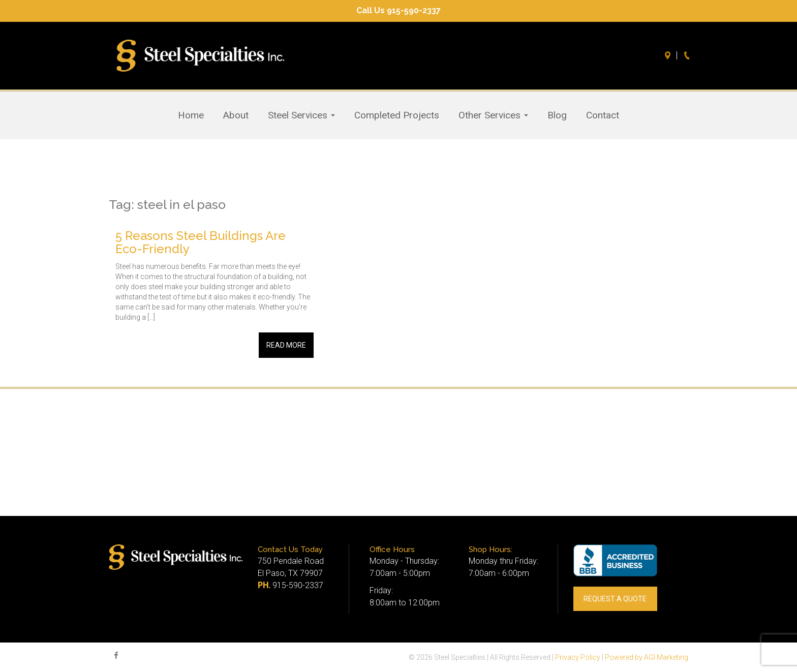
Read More (286, 345)
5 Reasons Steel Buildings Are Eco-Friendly (201, 242)
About (236, 115)
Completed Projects (397, 115)
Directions (669, 55)
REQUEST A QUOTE (615, 599)
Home (191, 115)
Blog (557, 115)
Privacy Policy (578, 657)
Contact (603, 115)
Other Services (493, 115)
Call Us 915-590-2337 (398, 10)
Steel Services (301, 115)
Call (688, 55)
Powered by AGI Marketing (647, 657)
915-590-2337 (298, 585)
